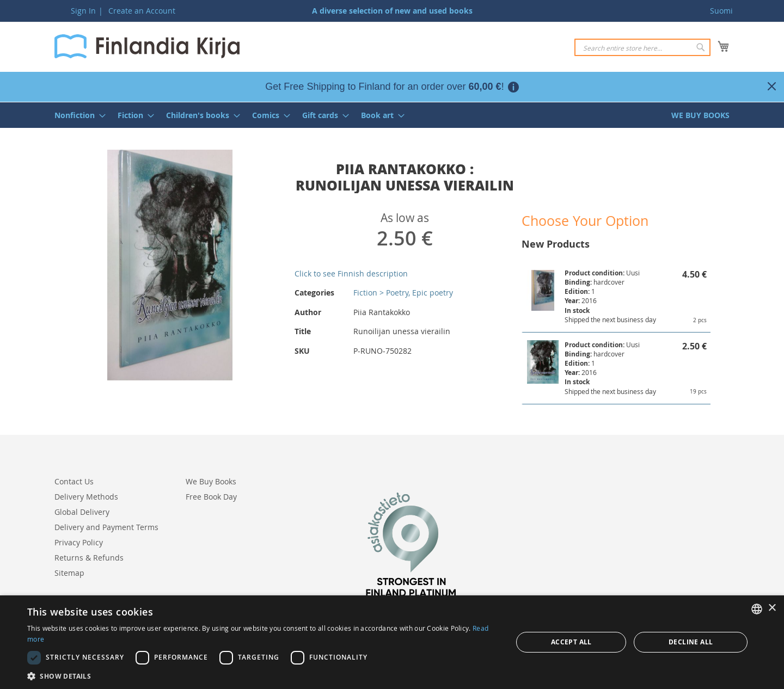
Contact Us (74, 481)
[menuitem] (77, 115)
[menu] (392, 115)
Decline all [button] (691, 642)
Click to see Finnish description (351, 273)
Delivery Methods (86, 497)
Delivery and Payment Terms (106, 527)
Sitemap (69, 573)
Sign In (83, 11)
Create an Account (142, 11)
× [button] (772, 608)
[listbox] (757, 609)
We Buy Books (211, 481)
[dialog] (392, 642)
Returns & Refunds (89, 558)
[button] (263, 676)
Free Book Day (211, 497)
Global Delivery (82, 512)
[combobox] (642, 47)
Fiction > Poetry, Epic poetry (403, 293)
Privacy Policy (79, 542)
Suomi (721, 11)
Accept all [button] (571, 642)
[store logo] (147, 46)
